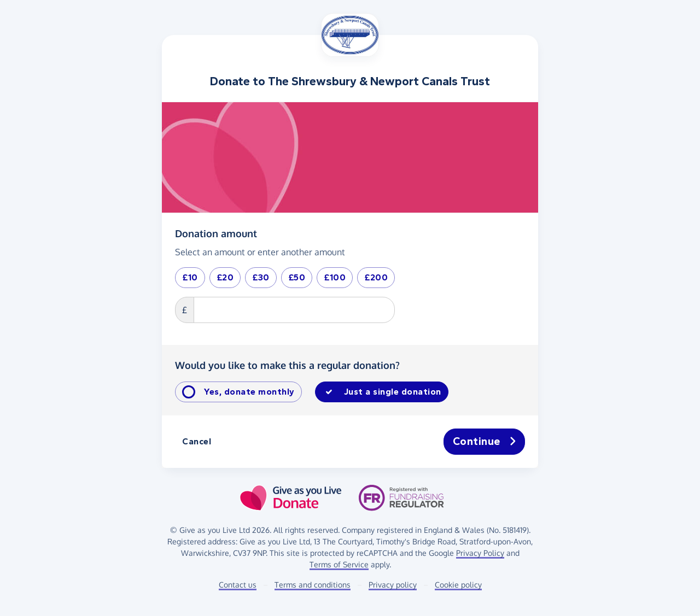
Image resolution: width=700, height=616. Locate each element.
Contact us (238, 585)
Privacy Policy (480, 553)
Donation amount (216, 233)
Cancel (197, 441)
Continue (485, 442)
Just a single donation (393, 392)
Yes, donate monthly (249, 392)
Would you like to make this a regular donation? (287, 365)
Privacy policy (393, 585)
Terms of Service (339, 564)
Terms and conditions (313, 585)
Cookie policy (458, 585)
